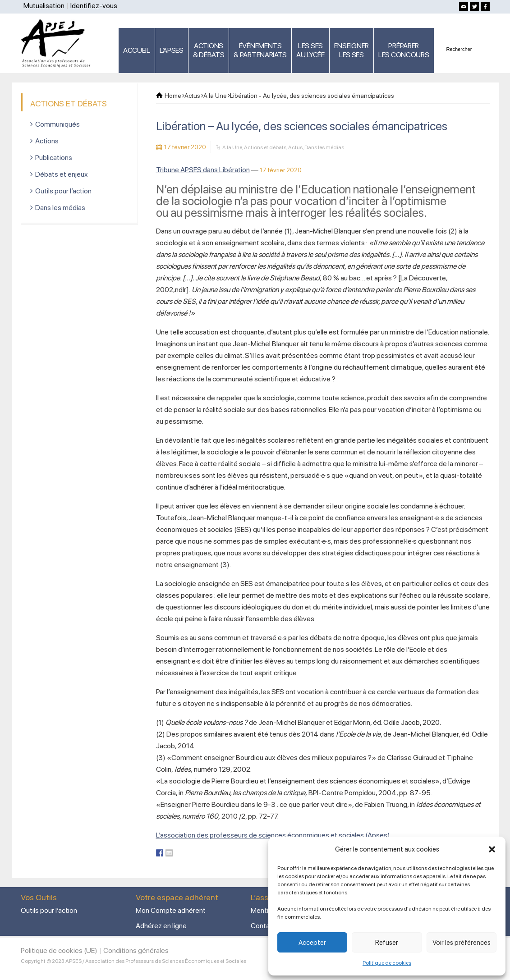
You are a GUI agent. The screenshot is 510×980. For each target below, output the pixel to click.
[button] (492, 849)
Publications (54, 158)
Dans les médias (324, 147)
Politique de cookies (387, 963)
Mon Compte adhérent (171, 910)
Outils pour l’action (63, 191)
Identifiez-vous (94, 6)
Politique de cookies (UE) (59, 950)
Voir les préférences (462, 943)
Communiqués (57, 124)
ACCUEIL (137, 50)
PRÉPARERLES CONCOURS (404, 50)
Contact (263, 926)
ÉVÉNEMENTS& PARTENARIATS (260, 50)
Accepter (312, 943)
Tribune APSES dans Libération (203, 170)
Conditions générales (136, 950)
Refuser (387, 943)
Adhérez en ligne (161, 926)
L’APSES (172, 50)
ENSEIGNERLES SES (351, 50)
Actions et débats (265, 147)
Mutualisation (44, 6)
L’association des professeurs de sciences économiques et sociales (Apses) (273, 835)
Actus (295, 147)
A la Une (232, 147)
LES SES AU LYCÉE (310, 50)
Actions (47, 141)
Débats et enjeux (62, 174)
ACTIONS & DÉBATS (209, 50)
